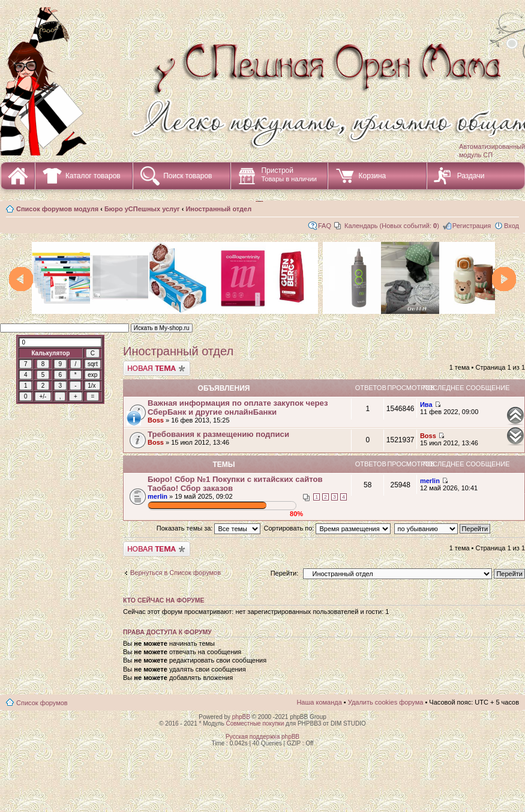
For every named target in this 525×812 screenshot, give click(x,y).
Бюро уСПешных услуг (142, 209)
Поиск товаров (187, 176)
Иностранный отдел (218, 209)
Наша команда (319, 702)
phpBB (241, 717)
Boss (156, 420)
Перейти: (285, 573)
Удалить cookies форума (386, 702)
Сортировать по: (328, 528)
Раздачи (471, 176)
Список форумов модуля (57, 209)
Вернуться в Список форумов (175, 573)
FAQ (325, 226)
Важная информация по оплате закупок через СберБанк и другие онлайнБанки (238, 408)
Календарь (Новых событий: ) (392, 226)
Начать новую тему (157, 368)
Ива (426, 404)
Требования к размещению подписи (218, 434)
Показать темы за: (209, 528)
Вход (511, 226)
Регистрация (472, 226)
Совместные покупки (255, 723)
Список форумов (42, 703)
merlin (157, 496)
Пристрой (289, 174)
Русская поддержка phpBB (262, 737)
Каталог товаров (93, 176)
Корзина (372, 176)
